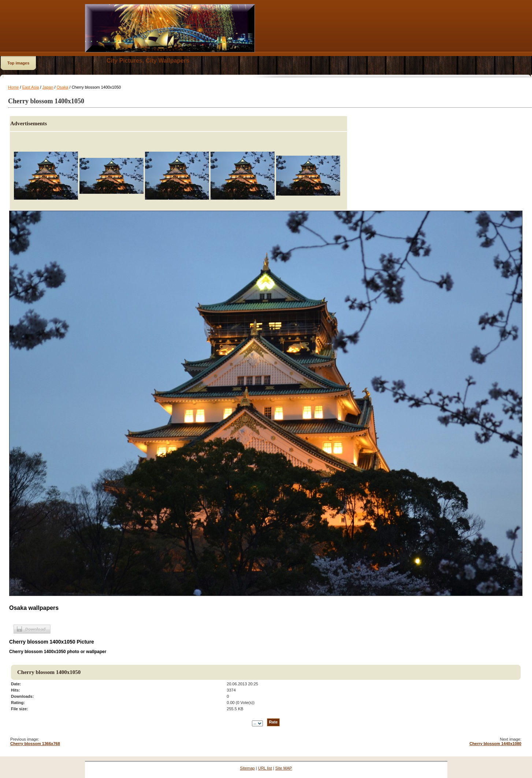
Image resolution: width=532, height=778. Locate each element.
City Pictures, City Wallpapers (148, 61)
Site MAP (284, 768)
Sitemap (247, 768)
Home (13, 87)
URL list (265, 768)
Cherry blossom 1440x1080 (495, 744)
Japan (48, 87)
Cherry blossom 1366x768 (35, 744)
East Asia (31, 87)
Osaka (63, 87)
